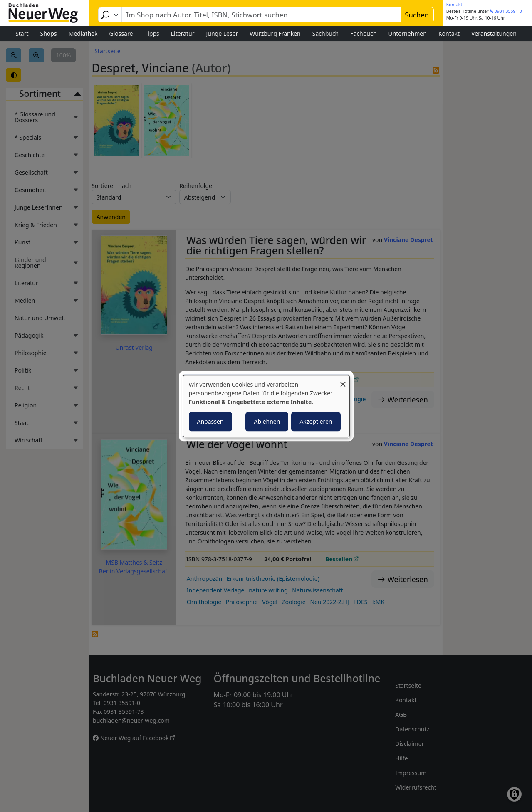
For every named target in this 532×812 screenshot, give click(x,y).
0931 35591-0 (508, 11)
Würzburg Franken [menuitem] (275, 33)
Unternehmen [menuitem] (407, 33)
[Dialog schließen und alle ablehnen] (343, 380)
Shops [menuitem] (49, 33)
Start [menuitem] (22, 33)
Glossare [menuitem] (121, 33)
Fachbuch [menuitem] (363, 33)
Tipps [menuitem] (152, 33)
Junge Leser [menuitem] (222, 33)
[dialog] (266, 406)
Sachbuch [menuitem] (326, 33)
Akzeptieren (316, 421)
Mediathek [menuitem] (83, 33)
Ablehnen (267, 421)
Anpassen (210, 421)
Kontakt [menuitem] (449, 33)
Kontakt (454, 5)
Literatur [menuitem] (183, 33)
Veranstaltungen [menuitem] (494, 33)
